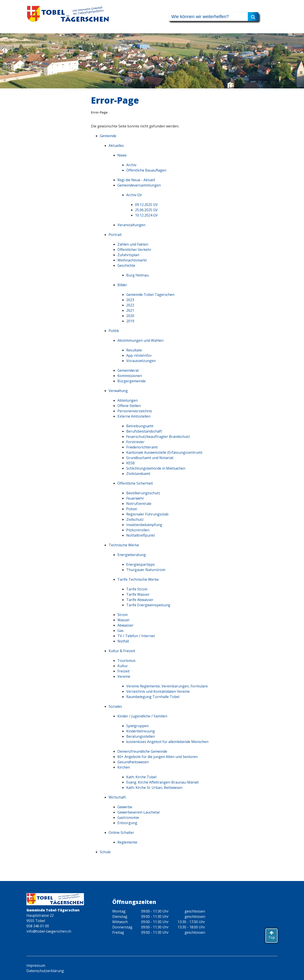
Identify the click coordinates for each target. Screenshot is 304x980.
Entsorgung (127, 823)
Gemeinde (108, 136)
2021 (130, 310)
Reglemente (127, 842)
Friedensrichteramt (142, 447)
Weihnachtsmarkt (132, 260)
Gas (120, 631)
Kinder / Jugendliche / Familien (142, 716)
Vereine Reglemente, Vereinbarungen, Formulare (167, 686)
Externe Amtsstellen (134, 416)
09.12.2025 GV (146, 205)
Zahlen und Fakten (133, 244)
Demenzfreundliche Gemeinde (142, 751)
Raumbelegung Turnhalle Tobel (153, 697)
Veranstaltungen (131, 225)
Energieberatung (132, 555)
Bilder (122, 285)
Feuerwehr (135, 498)
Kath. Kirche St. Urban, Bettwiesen (154, 788)
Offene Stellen (129, 406)
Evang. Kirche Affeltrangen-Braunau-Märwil (162, 782)
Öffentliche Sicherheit (135, 483)
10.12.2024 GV (146, 215)
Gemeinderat (128, 370)
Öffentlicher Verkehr (134, 250)
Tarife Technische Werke (138, 579)
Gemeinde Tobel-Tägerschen (150, 295)
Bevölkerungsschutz (143, 493)
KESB (131, 463)
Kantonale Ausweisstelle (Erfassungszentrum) (164, 452)
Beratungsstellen (141, 736)
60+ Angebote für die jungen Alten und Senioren (158, 757)
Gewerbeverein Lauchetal (138, 812)
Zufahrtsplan (128, 255)
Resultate (134, 350)
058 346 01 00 (38, 926)
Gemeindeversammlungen (139, 185)
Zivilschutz (135, 519)
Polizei (132, 509)
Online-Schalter (121, 833)
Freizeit (123, 671)
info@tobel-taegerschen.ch (49, 931)
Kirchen (124, 767)
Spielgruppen (137, 726)
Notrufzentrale (139, 504)
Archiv (131, 165)
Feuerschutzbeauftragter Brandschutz (158, 437)
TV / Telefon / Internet (136, 636)
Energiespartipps (141, 564)
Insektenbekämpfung (144, 525)
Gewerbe (125, 807)
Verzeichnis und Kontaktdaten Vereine (158, 691)
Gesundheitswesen (133, 762)
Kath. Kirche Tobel (141, 777)
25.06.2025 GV (146, 210)
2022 (130, 305)
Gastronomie (128, 818)
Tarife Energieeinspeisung (148, 605)
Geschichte (126, 265)
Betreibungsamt (140, 426)
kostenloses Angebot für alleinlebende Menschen (167, 742)
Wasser (124, 620)
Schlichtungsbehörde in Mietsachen (156, 468)
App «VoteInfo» (139, 355)
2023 (130, 300)
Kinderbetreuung (141, 731)
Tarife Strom (137, 589)
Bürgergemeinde (132, 381)
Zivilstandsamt (138, 474)
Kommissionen (130, 376)
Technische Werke (124, 545)
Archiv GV (134, 195)
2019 (130, 321)
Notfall (123, 641)
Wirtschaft (117, 797)
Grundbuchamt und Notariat (150, 458)
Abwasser (125, 625)
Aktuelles (116, 146)
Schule (105, 852)
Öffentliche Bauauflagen (146, 170)
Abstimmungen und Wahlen (140, 340)
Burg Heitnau (137, 275)
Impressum (36, 965)
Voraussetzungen (141, 361)
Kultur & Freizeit (122, 651)
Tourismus (126, 661)
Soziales (115, 706)
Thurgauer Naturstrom (146, 570)
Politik (114, 331)
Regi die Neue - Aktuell (136, 180)
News (122, 155)
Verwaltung (118, 391)
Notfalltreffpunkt (141, 535)
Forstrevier (135, 442)
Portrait (115, 235)
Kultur (123, 666)
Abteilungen (128, 400)
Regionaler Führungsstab (147, 514)
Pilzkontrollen (138, 530)
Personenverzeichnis (135, 411)
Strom (122, 615)
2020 (130, 316)
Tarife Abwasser (140, 600)
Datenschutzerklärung (45, 971)
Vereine (124, 676)
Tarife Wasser (138, 594)
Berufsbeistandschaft (144, 431)
